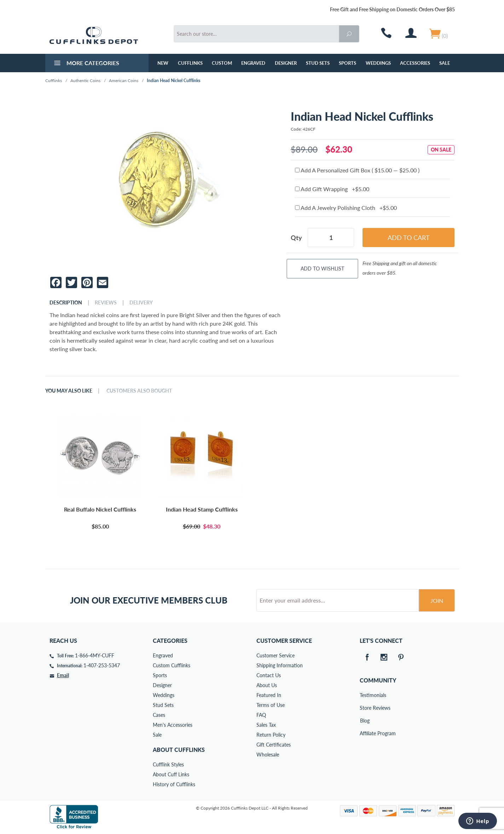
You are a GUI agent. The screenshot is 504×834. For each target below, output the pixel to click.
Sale (445, 63)
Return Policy (271, 735)
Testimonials (365, 695)
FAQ (261, 715)
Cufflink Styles (168, 764)
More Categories (86, 64)
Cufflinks (190, 63)
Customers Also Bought (139, 391)
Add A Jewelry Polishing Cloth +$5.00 (346, 208)
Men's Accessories (173, 725)
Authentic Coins (85, 81)
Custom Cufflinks (172, 665)
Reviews (106, 303)
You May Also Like (69, 391)
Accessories (415, 63)
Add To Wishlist (322, 269)
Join (437, 601)
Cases (159, 715)
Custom (222, 63)
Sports (347, 63)
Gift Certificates (274, 745)
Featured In (269, 695)
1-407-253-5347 (102, 665)
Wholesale (268, 755)
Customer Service (276, 655)
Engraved (253, 63)
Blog (365, 721)
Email (63, 675)
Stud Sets (318, 63)
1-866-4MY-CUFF (95, 655)
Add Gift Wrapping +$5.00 (332, 189)
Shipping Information (280, 665)
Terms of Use (271, 705)
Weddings (378, 63)
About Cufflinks (179, 750)
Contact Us (269, 675)
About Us (267, 685)
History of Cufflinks (174, 784)
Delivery (141, 303)
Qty (296, 238)
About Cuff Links (171, 774)
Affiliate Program (365, 733)
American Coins (124, 81)
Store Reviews (365, 708)
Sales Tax (266, 725)
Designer (286, 63)
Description (66, 303)
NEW (163, 63)
